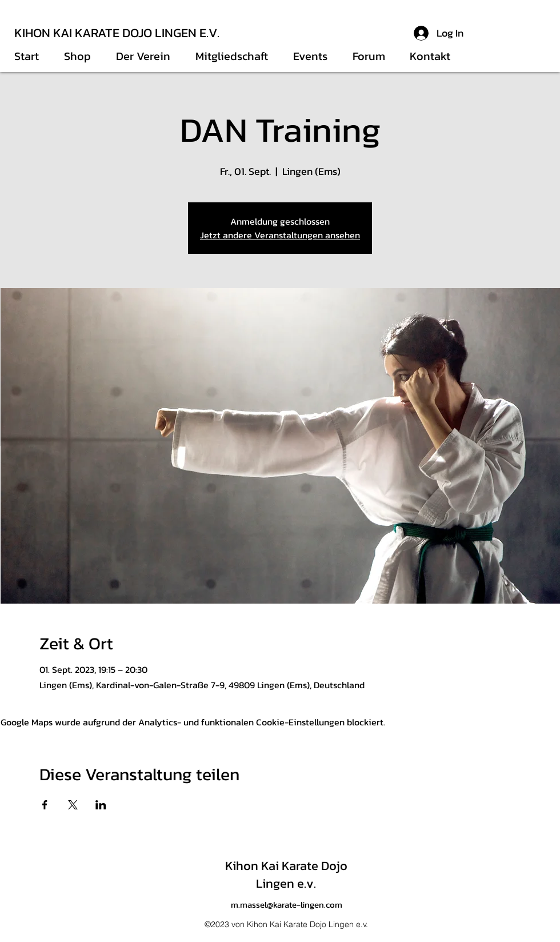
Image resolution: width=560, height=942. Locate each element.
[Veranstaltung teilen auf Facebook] (45, 805)
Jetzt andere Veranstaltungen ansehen (280, 235)
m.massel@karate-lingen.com (287, 905)
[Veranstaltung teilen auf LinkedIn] (101, 805)
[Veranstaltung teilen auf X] (73, 805)
